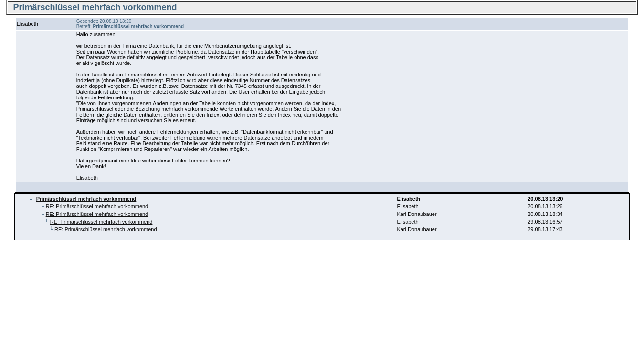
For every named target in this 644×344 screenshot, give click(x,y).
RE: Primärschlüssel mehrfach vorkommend (97, 206)
